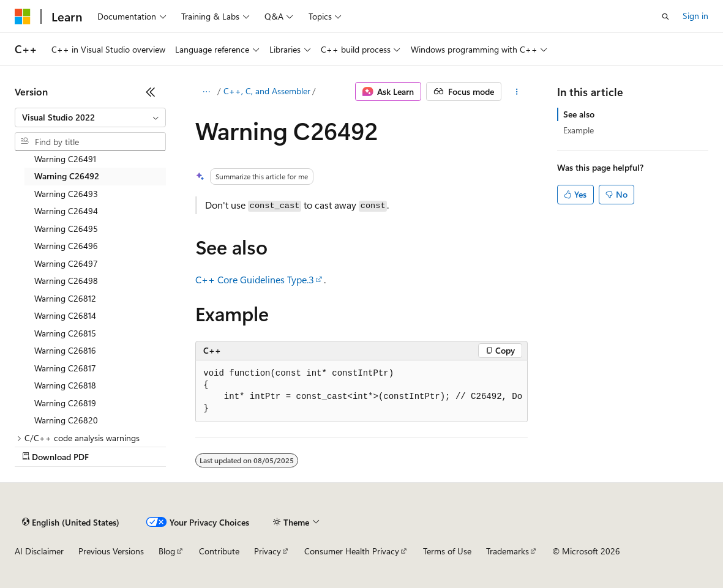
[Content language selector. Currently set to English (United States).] (71, 522)
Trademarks (508, 551)
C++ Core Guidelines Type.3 (255, 279)
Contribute (219, 551)
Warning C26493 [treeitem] (66, 194)
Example (579, 130)
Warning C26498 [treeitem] (66, 281)
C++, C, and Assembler (267, 91)
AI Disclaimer (39, 551)
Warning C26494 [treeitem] (66, 211)
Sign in (695, 16)
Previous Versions (111, 551)
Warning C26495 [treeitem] (66, 229)
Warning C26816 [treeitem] (65, 350)
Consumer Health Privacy (352, 551)
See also (579, 114)
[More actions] (517, 92)
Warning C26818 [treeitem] (65, 385)
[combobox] (90, 117)
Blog (167, 551)
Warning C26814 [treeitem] (65, 315)
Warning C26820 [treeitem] (66, 420)
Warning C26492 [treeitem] (67, 176)
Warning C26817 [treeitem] (65, 368)
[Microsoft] (23, 17)
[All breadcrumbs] (206, 92)
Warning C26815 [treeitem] (65, 333)
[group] (361, 391)
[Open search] (665, 17)
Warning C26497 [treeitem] (66, 263)
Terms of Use (447, 551)
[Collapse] (151, 92)
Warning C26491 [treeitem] (65, 159)
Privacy (268, 551)
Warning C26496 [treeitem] (66, 246)
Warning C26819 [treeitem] (65, 403)
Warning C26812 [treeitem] (65, 298)
